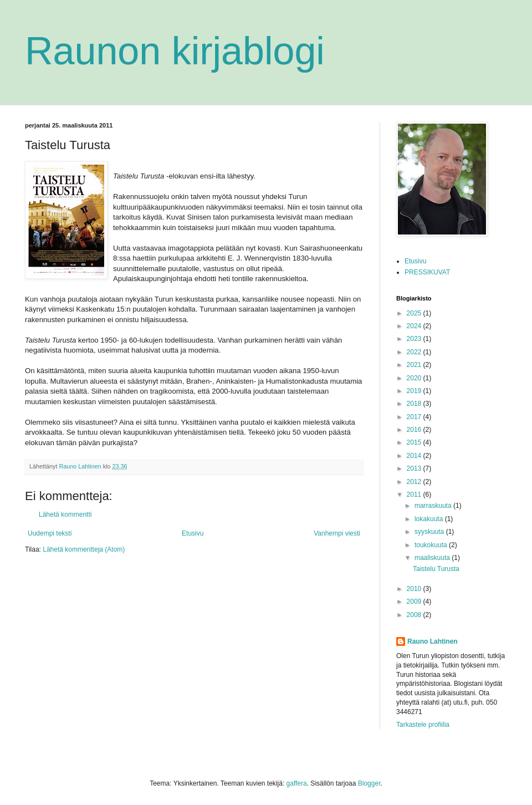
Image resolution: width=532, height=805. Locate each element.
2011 (415, 495)
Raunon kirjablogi (175, 51)
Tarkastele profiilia (423, 725)
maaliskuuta (433, 558)
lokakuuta (430, 519)
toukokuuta (432, 545)
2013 (415, 468)
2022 (415, 352)
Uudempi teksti (50, 533)
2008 (415, 615)
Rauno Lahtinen (433, 641)
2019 (415, 391)
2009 (415, 602)
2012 (415, 482)
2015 (415, 442)
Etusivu (193, 533)
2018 (415, 404)
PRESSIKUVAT (427, 272)
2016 (415, 430)
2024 (415, 326)
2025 (415, 313)
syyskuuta (430, 532)
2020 (415, 378)
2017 (415, 417)
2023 (415, 339)
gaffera (297, 783)
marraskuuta (434, 506)
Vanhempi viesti (337, 533)
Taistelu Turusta (436, 569)
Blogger (369, 783)
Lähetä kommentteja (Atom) (84, 549)
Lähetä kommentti (65, 514)
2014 (415, 456)
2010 (415, 589)
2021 (415, 365)
